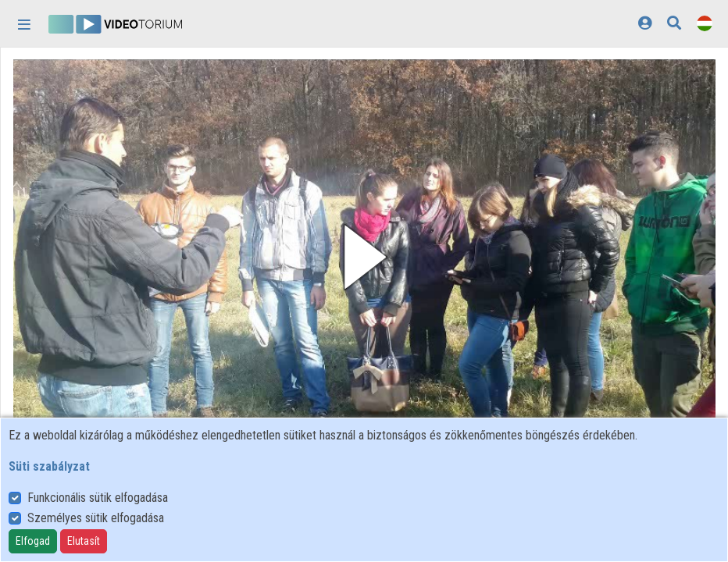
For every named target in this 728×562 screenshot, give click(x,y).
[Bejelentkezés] (645, 23)
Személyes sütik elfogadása (96, 518)
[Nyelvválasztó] (705, 23)
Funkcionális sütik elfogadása (98, 498)
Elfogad (33, 541)
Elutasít (84, 541)
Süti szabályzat (49, 466)
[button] (364, 257)
